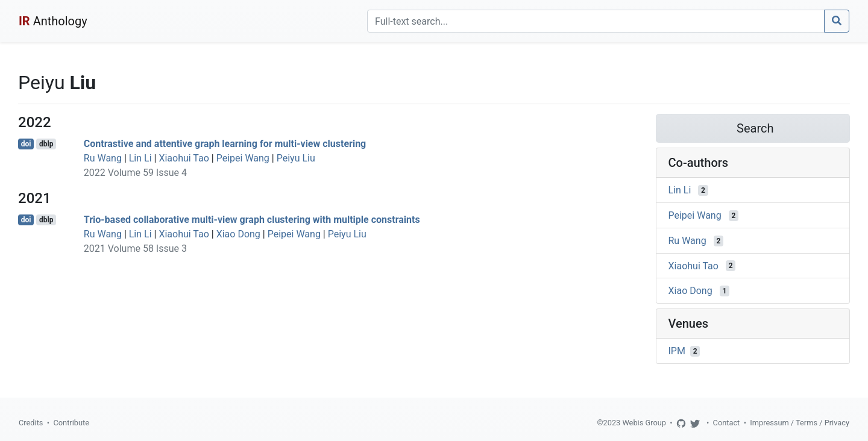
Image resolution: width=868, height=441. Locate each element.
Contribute (71, 423)
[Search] (596, 21)
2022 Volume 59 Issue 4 (135, 173)
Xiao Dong (238, 234)
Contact (727, 423)
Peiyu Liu (296, 158)
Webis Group (644, 423)
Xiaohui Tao (184, 158)
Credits (31, 423)
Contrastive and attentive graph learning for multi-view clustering (225, 144)
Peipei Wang (243, 158)
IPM (677, 351)
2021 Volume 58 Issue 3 (135, 249)
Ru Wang (103, 158)
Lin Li (140, 158)
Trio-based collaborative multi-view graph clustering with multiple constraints (252, 220)
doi (26, 144)
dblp (46, 144)
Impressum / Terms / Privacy (800, 423)
